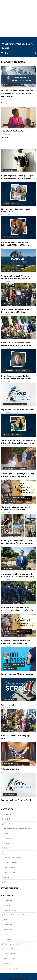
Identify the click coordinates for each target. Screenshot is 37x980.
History (16, 209)
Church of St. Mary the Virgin (12, 607)
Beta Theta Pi (8, 209)
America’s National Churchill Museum (17, 801)
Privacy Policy (22, 959)
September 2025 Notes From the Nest (18, 382)
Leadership (8, 825)
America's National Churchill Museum (14, 470)
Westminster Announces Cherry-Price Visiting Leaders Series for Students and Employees (18, 65)
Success (7, 849)
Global (18, 276)
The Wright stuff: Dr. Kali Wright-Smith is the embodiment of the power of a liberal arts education (18, 415)
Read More (5, 75)
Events (26, 962)
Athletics (7, 805)
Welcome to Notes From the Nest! (16, 772)
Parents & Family (10, 839)
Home (12, 959)
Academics (7, 56)
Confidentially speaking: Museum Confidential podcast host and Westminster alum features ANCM (16, 615)
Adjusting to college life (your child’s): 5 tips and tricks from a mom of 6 (18, 447)
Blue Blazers (15, 175)
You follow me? (8, 677)
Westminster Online (11, 854)
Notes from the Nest (10, 142)
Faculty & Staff (8, 473)
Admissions (7, 309)
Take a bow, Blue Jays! (11, 741)
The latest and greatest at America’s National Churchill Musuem (17, 480)
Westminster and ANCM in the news (17, 646)
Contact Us (23, 965)
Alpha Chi (7, 175)
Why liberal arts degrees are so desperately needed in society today (17, 581)
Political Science (18, 97)
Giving (6, 820)
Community (16, 309)
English (6, 574)
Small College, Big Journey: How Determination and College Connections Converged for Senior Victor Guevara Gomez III (16, 285)
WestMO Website (15, 962)
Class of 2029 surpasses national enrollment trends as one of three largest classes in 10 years (16, 317)
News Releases (17, 242)
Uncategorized (22, 376)
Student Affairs (9, 844)
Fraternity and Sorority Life (14, 830)
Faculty (18, 507)
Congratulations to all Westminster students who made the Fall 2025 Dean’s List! (17, 251)
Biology (18, 540)
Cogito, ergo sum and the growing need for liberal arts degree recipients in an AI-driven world (18, 150)
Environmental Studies (22, 342)
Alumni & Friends (18, 56)
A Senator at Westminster (12, 103)
